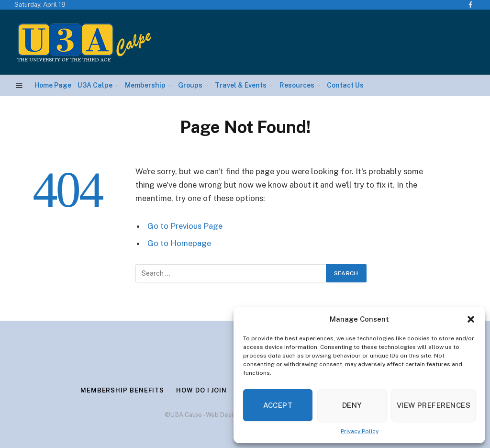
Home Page (53, 85)
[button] (471, 319)
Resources (297, 85)
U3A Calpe (95, 85)
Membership (145, 85)
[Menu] (19, 86)
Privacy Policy (360, 431)
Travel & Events (241, 85)
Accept (278, 405)
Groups (190, 85)
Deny (352, 405)
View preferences (434, 405)
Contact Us (345, 85)
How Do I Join (201, 390)
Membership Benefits (122, 390)
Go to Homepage (179, 243)
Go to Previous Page (185, 226)
